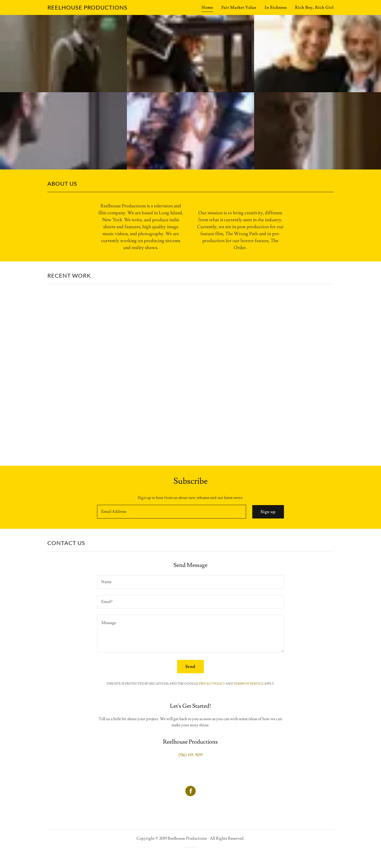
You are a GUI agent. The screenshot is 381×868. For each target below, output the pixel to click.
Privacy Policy (212, 684)
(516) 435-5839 (190, 755)
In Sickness (276, 7)
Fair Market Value (239, 7)
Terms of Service (249, 684)
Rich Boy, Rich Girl (314, 7)
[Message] (190, 634)
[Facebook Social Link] (190, 792)
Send (190, 667)
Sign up (268, 512)
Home (207, 7)
